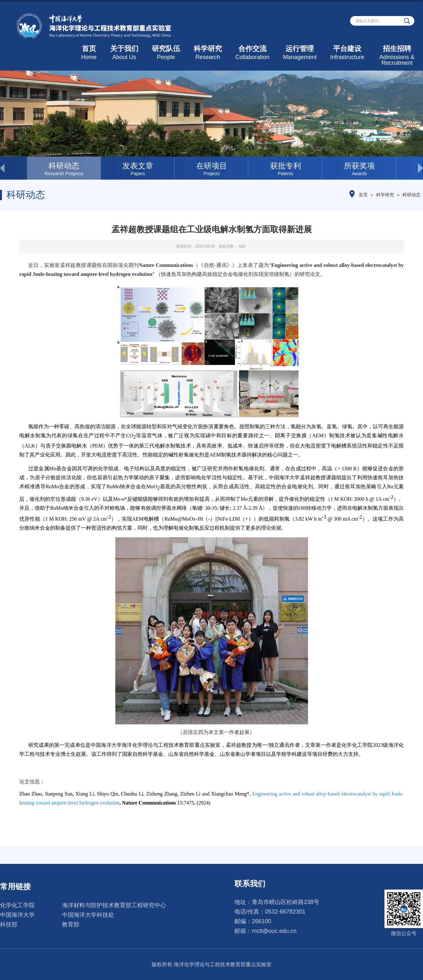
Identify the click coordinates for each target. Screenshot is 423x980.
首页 (89, 52)
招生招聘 (397, 55)
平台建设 (347, 52)
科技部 (9, 925)
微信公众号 (404, 933)
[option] (64, 168)
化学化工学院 (17, 905)
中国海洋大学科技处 (88, 915)
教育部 (71, 925)
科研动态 (411, 195)
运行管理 (300, 52)
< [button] (13, 168)
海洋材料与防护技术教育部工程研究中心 (114, 905)
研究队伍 (166, 52)
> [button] (410, 168)
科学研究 (208, 52)
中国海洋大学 (17, 915)
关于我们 (124, 52)
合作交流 (252, 52)
